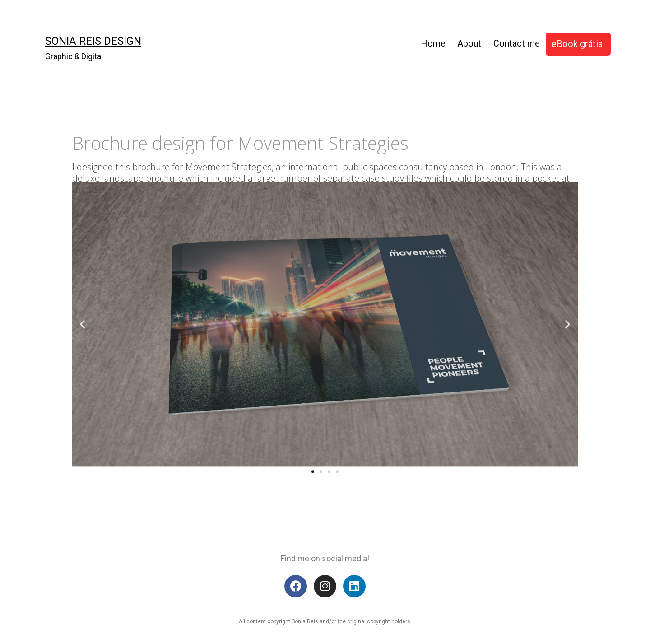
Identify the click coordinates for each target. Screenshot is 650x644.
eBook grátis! (578, 44)
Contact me (517, 43)
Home (433, 43)
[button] (313, 429)
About (469, 43)
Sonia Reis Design (93, 41)
